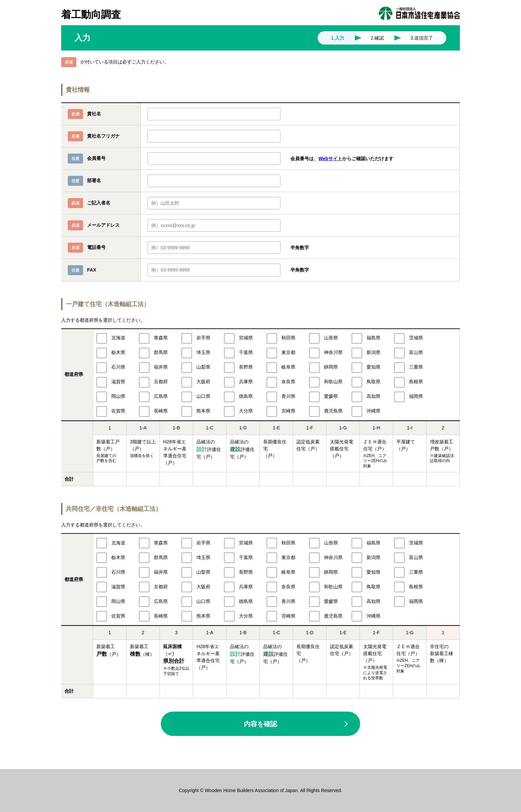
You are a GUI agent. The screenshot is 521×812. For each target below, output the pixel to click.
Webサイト (330, 159)
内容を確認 (260, 724)
